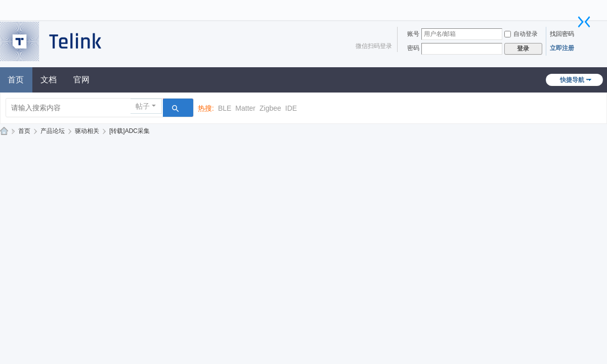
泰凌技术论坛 (4, 131)
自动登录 (521, 34)
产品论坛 (53, 131)
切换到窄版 (584, 22)
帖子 (143, 106)
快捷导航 (572, 80)
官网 (81, 80)
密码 (413, 48)
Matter (245, 108)
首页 (24, 131)
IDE (291, 108)
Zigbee (270, 108)
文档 (49, 80)
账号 (413, 34)
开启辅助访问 (579, 7)
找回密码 (562, 34)
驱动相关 (87, 131)
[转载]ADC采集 (129, 131)
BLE (225, 108)
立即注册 (562, 48)
